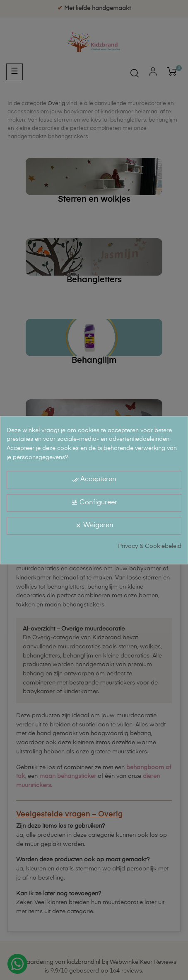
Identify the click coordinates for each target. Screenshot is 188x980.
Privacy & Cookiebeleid (150, 546)
